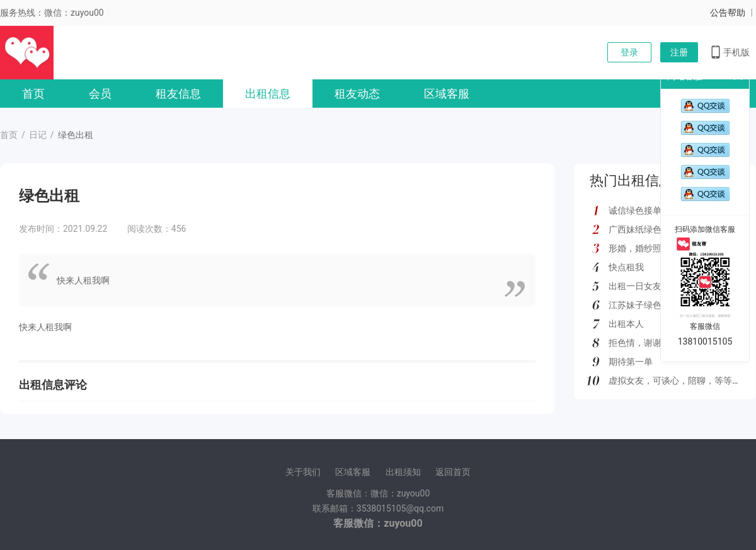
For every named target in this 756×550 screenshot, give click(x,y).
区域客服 (447, 94)
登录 (629, 52)
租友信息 (178, 94)
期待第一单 (631, 362)
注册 (679, 52)
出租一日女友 (635, 286)
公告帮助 (728, 13)
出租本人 (626, 324)
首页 (33, 94)
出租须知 (403, 472)
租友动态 (357, 94)
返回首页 (453, 472)
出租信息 (268, 94)
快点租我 (626, 267)
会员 (100, 94)
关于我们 (303, 472)
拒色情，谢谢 (635, 343)
